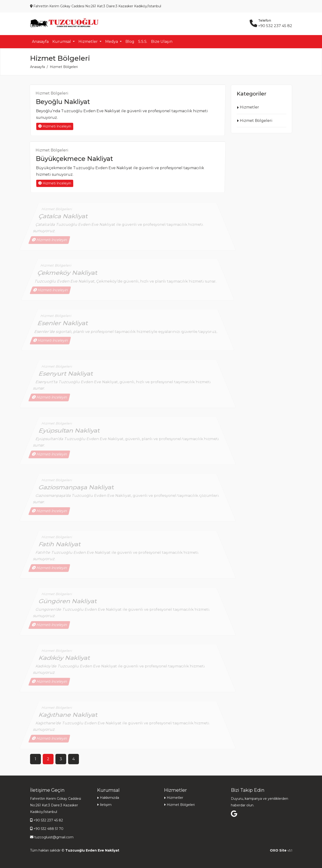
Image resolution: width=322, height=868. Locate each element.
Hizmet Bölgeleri (54, 94)
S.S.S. (143, 42)
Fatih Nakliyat (62, 548)
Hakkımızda (109, 798)
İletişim (106, 805)
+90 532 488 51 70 (48, 829)
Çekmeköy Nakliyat (68, 275)
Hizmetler (249, 107)
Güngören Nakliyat (69, 604)
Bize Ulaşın (162, 42)
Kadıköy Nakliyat (66, 661)
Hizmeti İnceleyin (53, 126)
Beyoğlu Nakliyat (63, 102)
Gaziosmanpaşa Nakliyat (77, 491)
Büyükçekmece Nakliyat (75, 159)
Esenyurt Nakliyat (68, 377)
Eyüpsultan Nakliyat (71, 434)
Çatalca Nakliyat (65, 220)
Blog (130, 42)
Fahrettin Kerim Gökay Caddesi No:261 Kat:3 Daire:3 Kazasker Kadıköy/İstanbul (56, 805)
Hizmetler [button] (89, 42)
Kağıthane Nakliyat (70, 718)
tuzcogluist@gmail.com (54, 837)
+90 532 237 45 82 (48, 820)
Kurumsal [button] (62, 42)
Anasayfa (40, 42)
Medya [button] (112, 42)
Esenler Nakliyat (64, 325)
